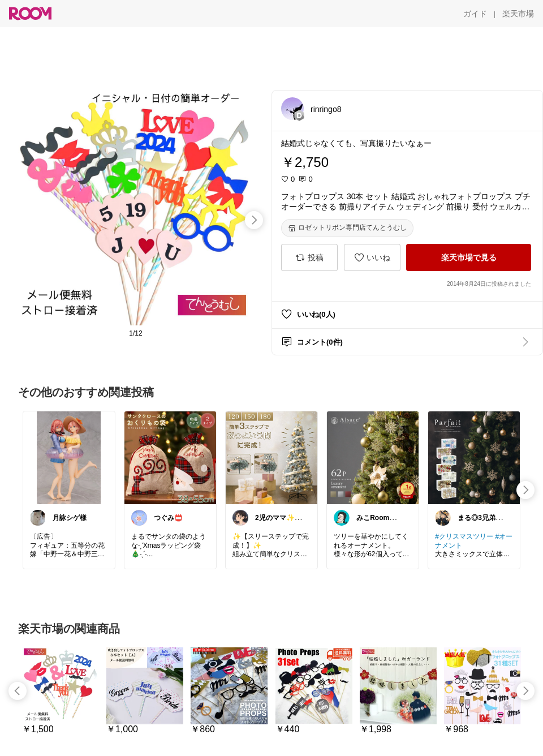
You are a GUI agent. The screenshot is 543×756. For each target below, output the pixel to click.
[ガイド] (475, 14)
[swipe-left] (18, 691)
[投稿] (309, 257)
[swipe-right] (254, 220)
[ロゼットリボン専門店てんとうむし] (347, 228)
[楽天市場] (518, 14)
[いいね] (372, 257)
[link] (69, 457)
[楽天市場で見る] (469, 257)
